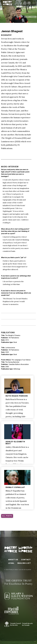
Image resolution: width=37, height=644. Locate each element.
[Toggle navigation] (34, 3)
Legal (11, 563)
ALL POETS (7, 516)
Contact (26, 560)
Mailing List (24, 563)
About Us (13, 560)
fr (29, 3)
